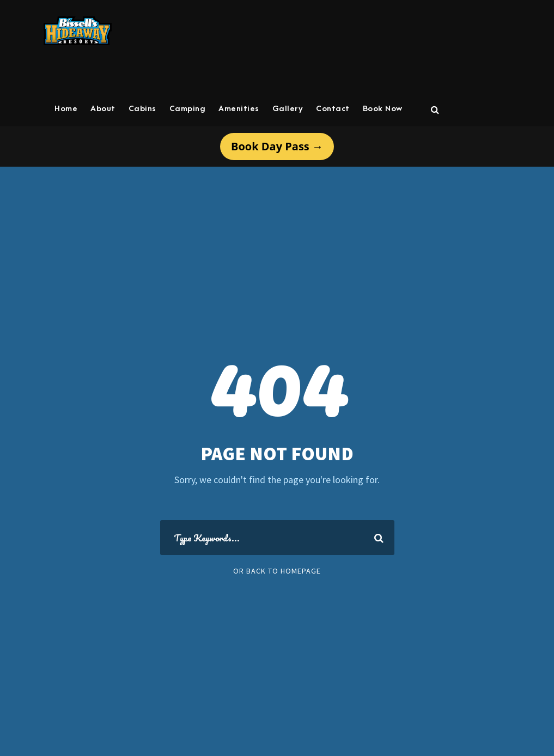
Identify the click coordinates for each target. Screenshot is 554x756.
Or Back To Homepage (277, 571)
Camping (188, 109)
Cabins (142, 109)
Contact (333, 109)
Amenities (239, 109)
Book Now (383, 109)
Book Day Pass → (277, 146)
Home (66, 109)
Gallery (288, 109)
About (103, 109)
